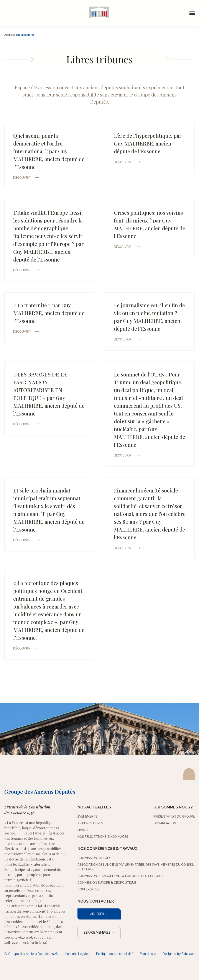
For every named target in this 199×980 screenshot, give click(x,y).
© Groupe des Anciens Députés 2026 (31, 954)
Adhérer (97, 914)
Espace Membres (97, 933)
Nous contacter (96, 901)
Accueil (9, 35)
